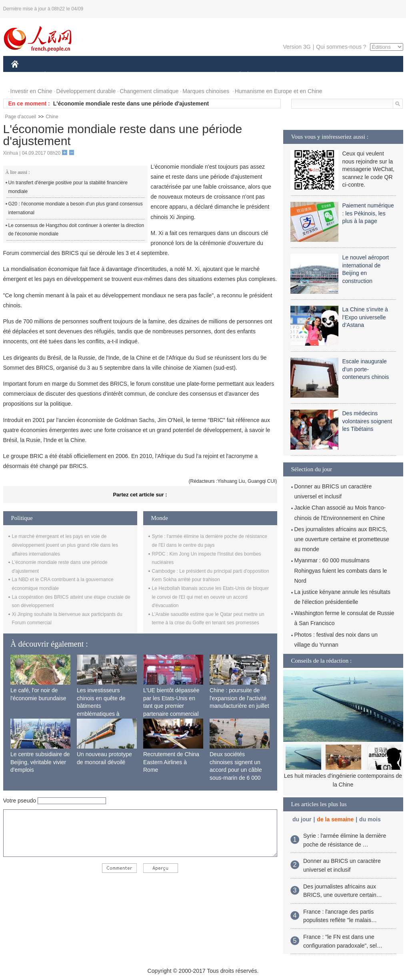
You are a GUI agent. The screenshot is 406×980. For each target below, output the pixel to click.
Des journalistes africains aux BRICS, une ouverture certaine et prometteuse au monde (342, 539)
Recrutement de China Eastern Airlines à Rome (171, 762)
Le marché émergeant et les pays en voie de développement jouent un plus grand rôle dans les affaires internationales (65, 545)
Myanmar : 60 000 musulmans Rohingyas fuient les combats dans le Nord (341, 570)
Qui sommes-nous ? (341, 47)
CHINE (25, 75)
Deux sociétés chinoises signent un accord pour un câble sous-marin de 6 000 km (236, 770)
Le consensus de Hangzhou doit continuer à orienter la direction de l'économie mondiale (76, 230)
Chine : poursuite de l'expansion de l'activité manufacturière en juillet (239, 698)
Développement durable (86, 91)
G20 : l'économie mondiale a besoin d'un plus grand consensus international (76, 208)
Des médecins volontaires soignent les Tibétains (367, 421)
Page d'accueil (21, 117)
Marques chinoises (206, 91)
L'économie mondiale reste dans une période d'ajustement (131, 104)
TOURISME (338, 75)
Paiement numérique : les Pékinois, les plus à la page (368, 213)
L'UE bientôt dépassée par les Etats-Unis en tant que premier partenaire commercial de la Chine (171, 706)
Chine (52, 117)
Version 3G (297, 47)
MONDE (96, 75)
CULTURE (201, 75)
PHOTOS (374, 75)
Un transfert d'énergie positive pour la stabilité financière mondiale (68, 187)
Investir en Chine (31, 91)
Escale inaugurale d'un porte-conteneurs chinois (366, 369)
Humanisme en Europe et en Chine (279, 91)
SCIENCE (165, 75)
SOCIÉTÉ (236, 75)
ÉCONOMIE (59, 75)
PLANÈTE (272, 75)
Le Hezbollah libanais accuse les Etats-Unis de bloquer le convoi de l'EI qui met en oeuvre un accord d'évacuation (211, 597)
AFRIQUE (130, 75)
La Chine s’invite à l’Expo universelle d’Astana (365, 317)
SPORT (304, 75)
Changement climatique (149, 91)
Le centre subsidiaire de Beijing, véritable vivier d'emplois (40, 762)
